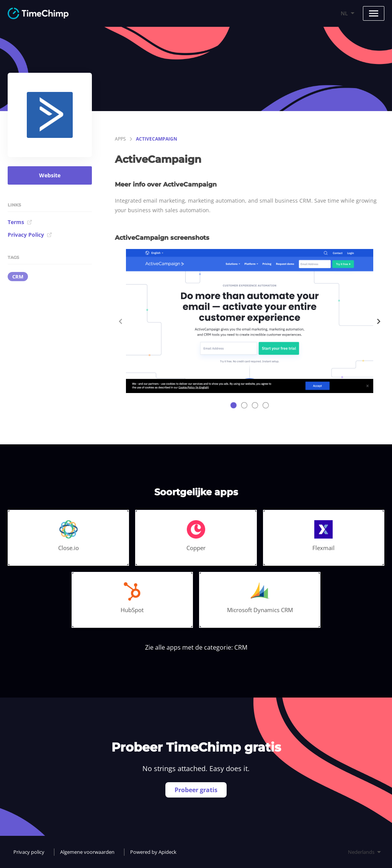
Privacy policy (29, 852)
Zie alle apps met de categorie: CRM (196, 647)
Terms (20, 222)
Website (50, 175)
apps (120, 139)
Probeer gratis (196, 790)
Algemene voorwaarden (87, 852)
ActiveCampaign (157, 139)
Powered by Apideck (153, 852)
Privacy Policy (30, 235)
